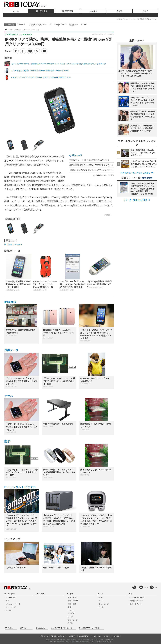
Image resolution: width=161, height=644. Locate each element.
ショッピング (11, 607)
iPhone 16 (21, 25)
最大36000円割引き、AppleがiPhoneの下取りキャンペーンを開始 (97, 165)
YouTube (146, 587)
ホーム (16, 11)
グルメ (101, 598)
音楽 (70, 607)
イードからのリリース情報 (100, 636)
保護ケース (11, 350)
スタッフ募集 (115, 636)
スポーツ (71, 610)
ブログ (70, 617)
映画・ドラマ (73, 598)
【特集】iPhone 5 (14, 244)
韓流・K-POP (73, 601)
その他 (8, 610)
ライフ (119, 11)
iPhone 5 (77, 155)
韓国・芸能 (72, 604)
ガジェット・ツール (13, 604)
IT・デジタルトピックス (20, 487)
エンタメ (93, 11)
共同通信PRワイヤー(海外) (89, 628)
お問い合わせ (44, 636)
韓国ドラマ (74, 25)
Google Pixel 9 (60, 25)
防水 (7, 441)
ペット (101, 601)
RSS (156, 587)
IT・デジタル (42, 11)
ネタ (8, 601)
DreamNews (40, 628)
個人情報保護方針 (83, 636)
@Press (23, 628)
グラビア (71, 614)
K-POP (84, 25)
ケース (9, 396)
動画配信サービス (137, 601)
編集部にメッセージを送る (105, 175)
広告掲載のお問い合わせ (59, 636)
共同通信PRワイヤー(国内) (61, 628)
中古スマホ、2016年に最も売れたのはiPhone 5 (89, 160)
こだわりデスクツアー (37, 25)
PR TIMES (9, 628)
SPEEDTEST (68, 11)
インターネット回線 (137, 598)
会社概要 (72, 636)
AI (50, 25)
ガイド (145, 11)
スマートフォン (12, 598)
